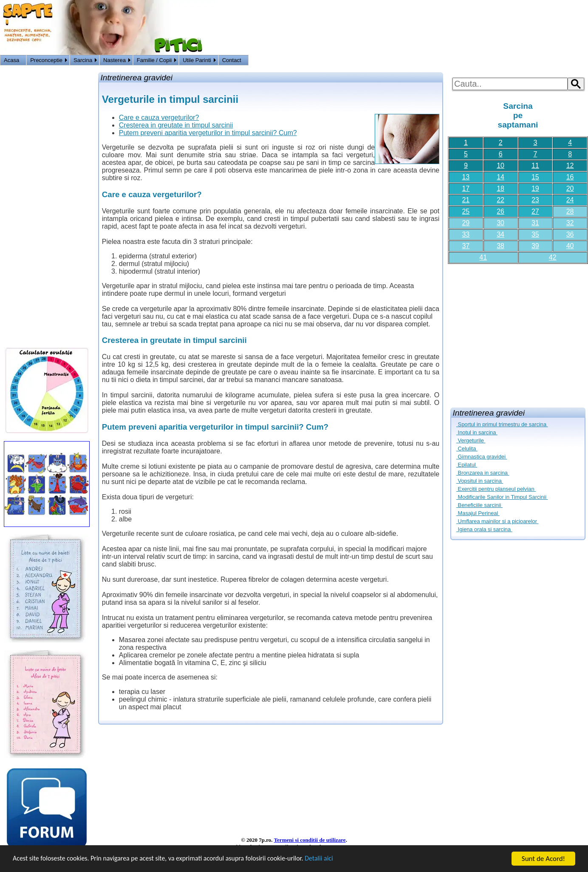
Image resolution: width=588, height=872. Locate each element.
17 (466, 188)
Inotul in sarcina (477, 432)
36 (570, 234)
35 (535, 234)
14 (500, 177)
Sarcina (83, 60)
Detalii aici (340, 859)
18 (500, 188)
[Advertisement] (518, 332)
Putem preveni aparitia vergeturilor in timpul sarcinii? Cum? (208, 133)
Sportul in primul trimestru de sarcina (502, 424)
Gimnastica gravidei (482, 457)
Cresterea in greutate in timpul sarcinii (176, 125)
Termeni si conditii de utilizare (310, 840)
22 (500, 200)
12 (570, 166)
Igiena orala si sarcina (484, 529)
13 (466, 177)
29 (466, 223)
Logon (558, 61)
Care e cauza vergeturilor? (159, 117)
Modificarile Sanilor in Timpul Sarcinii (502, 497)
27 (535, 211)
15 (535, 177)
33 (466, 234)
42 (553, 257)
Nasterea (114, 60)
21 (466, 200)
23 (535, 200)
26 (500, 211)
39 (535, 246)
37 (466, 246)
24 (570, 200)
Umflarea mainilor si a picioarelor (497, 521)
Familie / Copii (154, 60)
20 (570, 188)
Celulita (467, 449)
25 (466, 211)
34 (500, 234)
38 (500, 246)
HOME (578, 61)
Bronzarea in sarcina (483, 473)
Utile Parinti (197, 60)
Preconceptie (46, 60)
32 (570, 223)
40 (570, 246)
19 (535, 188)
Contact (232, 60)
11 (535, 166)
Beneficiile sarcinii (479, 505)
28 (570, 211)
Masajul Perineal (478, 513)
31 (535, 223)
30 (500, 223)
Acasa (11, 60)
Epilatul (467, 465)
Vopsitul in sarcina (480, 481)
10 (500, 166)
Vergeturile (471, 440)
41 (483, 257)
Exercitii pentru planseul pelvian (496, 489)
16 (570, 177)
